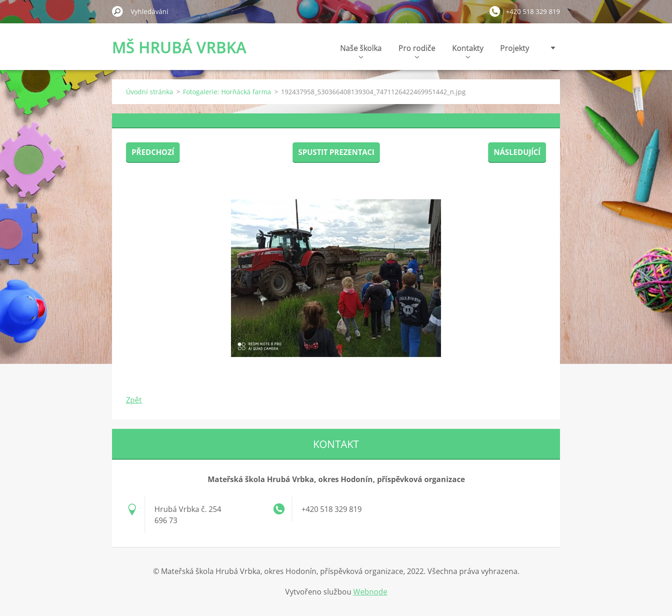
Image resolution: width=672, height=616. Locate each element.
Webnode (370, 592)
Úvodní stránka (150, 92)
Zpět (134, 400)
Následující (517, 152)
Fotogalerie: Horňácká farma (227, 92)
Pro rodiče (417, 51)
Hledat (118, 11)
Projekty (515, 48)
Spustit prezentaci (336, 152)
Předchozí (153, 152)
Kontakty (468, 51)
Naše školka (361, 51)
